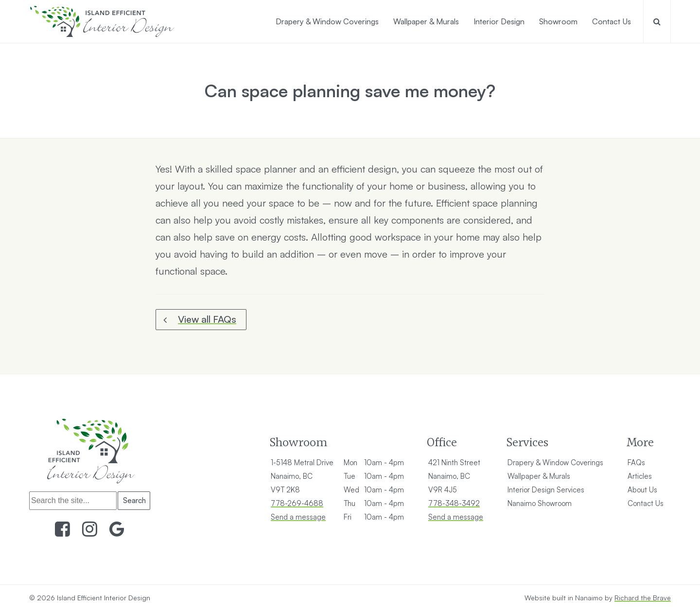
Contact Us (646, 503)
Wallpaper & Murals (539, 476)
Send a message (298, 517)
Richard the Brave (643, 598)
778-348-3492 (454, 503)
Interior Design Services (546, 490)
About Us (642, 490)
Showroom (298, 442)
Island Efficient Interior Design (104, 598)
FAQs (636, 463)
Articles (640, 476)
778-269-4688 (297, 503)
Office (442, 442)
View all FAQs (207, 319)
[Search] (73, 501)
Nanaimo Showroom (540, 503)
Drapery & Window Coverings (555, 463)
